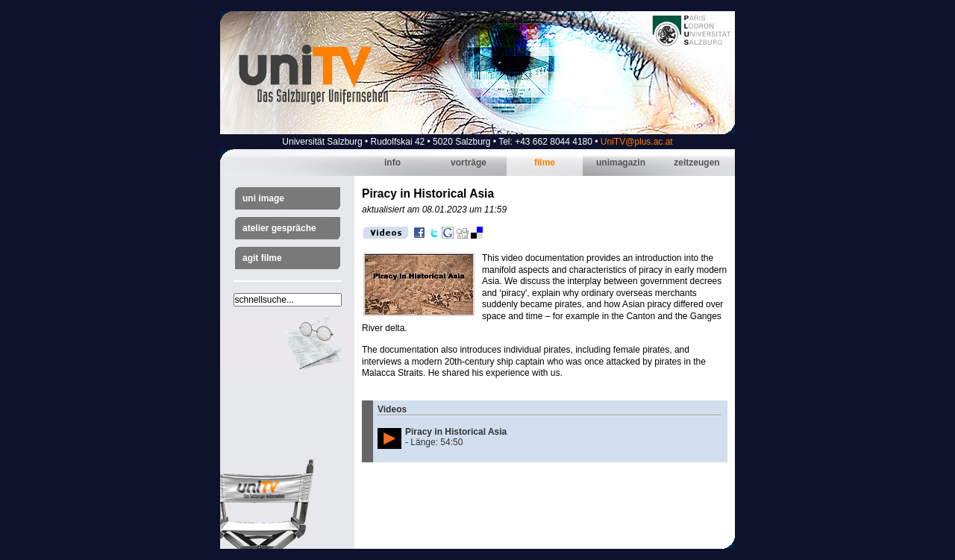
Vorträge (469, 163)
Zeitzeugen (696, 163)
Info (392, 163)
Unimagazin (621, 163)
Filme (545, 163)
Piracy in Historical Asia (456, 432)
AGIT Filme (262, 258)
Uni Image (263, 198)
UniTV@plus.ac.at (637, 142)
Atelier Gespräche (279, 228)
